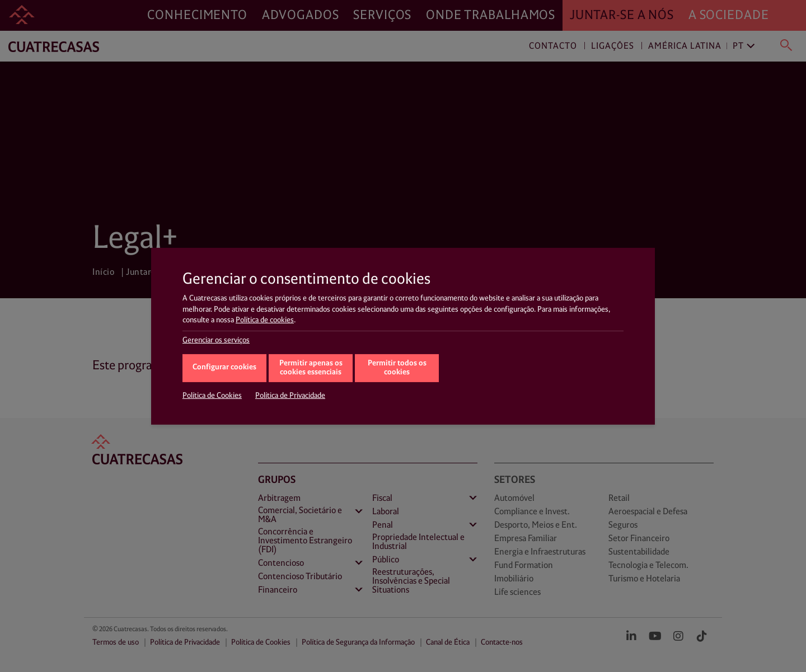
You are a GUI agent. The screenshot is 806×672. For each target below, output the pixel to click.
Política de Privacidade (290, 396)
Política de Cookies (212, 396)
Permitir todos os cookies (397, 368)
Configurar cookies (224, 367)
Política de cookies (265, 320)
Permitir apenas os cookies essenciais (311, 368)
